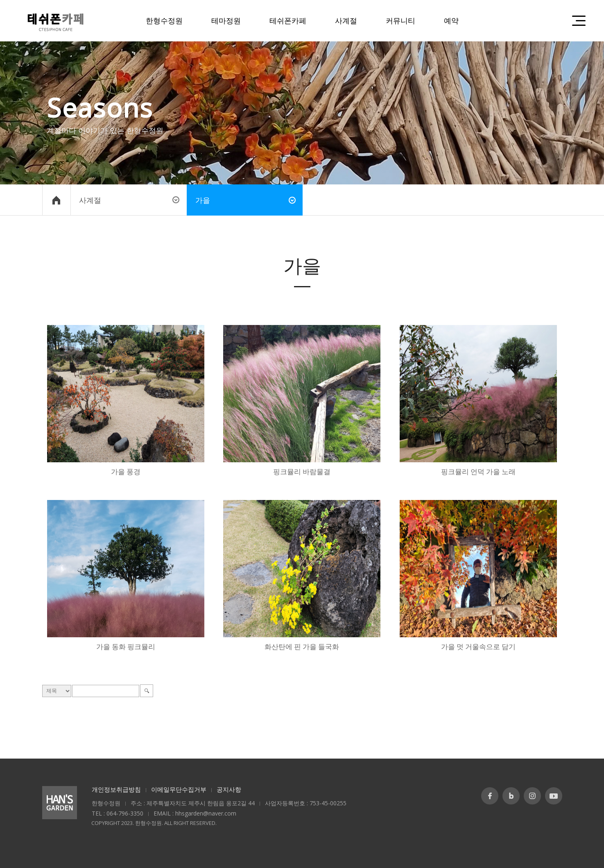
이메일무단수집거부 (179, 789)
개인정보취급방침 (116, 789)
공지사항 (229, 789)
